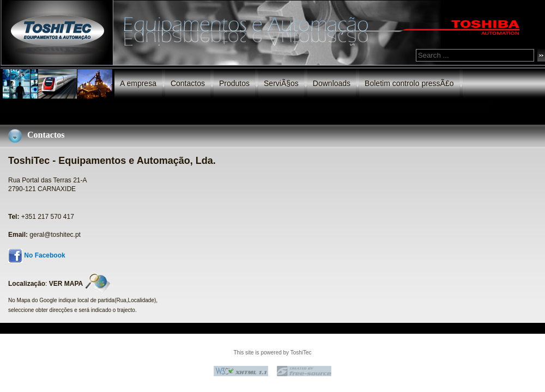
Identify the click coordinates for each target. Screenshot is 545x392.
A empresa (138, 83)
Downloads (332, 83)
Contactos (188, 83)
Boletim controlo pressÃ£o (409, 83)
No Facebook (44, 255)
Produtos (234, 83)
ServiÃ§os (281, 83)
